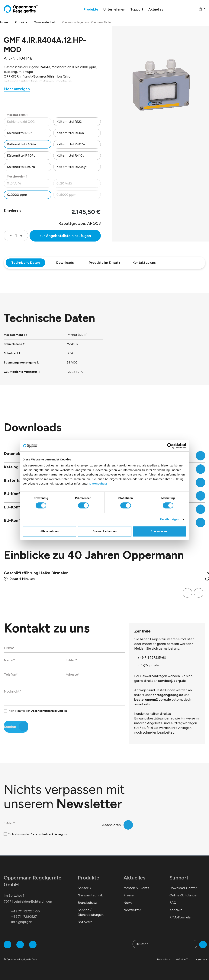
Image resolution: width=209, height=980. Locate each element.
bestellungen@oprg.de (153, 700)
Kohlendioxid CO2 (29, 123)
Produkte (88, 878)
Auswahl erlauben (104, 531)
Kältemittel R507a (21, 167)
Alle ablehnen (50, 531)
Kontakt (176, 910)
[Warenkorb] (195, 9)
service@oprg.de (172, 681)
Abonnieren (111, 825)
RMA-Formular (181, 917)
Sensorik (84, 888)
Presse (129, 895)
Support (179, 878)
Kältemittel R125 (20, 133)
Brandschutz (87, 903)
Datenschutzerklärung (47, 711)
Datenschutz (98, 484)
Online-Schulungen (184, 895)
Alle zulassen (160, 531)
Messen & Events (136, 888)
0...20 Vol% (79, 184)
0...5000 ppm (79, 196)
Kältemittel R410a (70, 155)
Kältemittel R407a (71, 144)
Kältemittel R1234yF (72, 167)
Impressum (201, 959)
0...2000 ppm (17, 195)
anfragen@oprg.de (168, 695)
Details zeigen (170, 519)
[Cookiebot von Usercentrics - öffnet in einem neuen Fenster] (170, 446)
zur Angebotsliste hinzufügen (65, 236)
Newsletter (132, 910)
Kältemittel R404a (21, 144)
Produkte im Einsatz (104, 263)
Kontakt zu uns (144, 263)
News (128, 903)
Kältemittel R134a (70, 133)
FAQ (173, 903)
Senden (10, 727)
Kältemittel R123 (69, 122)
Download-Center (183, 888)
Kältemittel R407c (21, 155)
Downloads (65, 263)
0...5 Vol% (29, 184)
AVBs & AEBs (183, 959)
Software (85, 922)
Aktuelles (134, 878)
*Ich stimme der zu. (38, 711)
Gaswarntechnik (90, 895)
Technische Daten (26, 263)
